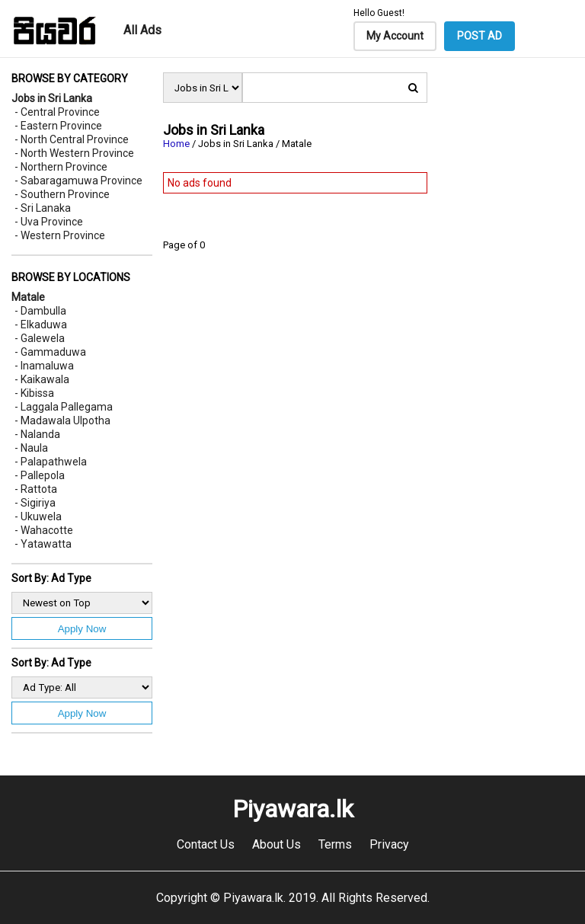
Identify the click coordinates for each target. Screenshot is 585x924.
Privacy (389, 844)
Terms (335, 844)
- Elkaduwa (41, 325)
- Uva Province (49, 222)
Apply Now (82, 629)
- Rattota (36, 489)
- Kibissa (34, 393)
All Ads (142, 30)
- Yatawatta (43, 544)
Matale (28, 297)
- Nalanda (37, 434)
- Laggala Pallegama (64, 407)
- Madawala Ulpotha (62, 420)
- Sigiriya (35, 503)
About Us (277, 844)
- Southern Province (62, 194)
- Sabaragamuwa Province (78, 181)
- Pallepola (40, 475)
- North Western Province (74, 153)
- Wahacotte (44, 530)
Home (176, 144)
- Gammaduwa (50, 352)
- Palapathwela (51, 462)
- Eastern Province (58, 126)
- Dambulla (40, 311)
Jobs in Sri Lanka (52, 98)
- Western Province (60, 235)
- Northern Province (61, 167)
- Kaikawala (42, 379)
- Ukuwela (38, 516)
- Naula (31, 448)
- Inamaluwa (44, 366)
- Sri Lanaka (43, 208)
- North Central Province (72, 139)
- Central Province (57, 112)
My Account (395, 36)
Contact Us (206, 844)
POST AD (480, 36)
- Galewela (40, 338)
